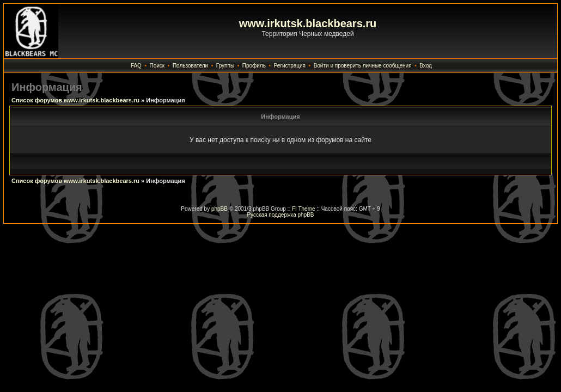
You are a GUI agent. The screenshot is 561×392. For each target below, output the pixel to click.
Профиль (254, 66)
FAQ (136, 66)
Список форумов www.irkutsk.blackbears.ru (75, 100)
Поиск (157, 66)
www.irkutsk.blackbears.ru (308, 23)
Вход (426, 66)
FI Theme (304, 209)
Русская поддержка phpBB (280, 215)
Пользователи (190, 66)
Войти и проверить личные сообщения (363, 66)
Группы (225, 66)
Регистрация (290, 66)
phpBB (219, 209)
